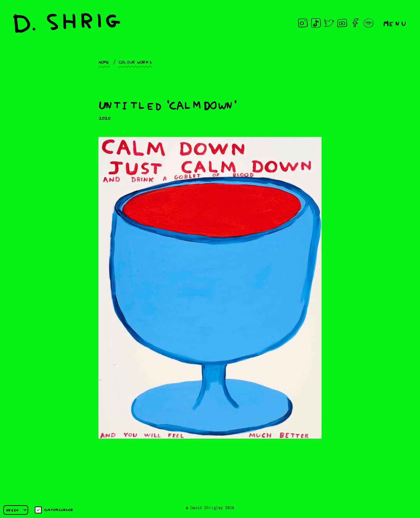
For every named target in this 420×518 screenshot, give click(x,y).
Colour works (136, 62)
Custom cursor (54, 510)
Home (104, 62)
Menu (395, 23)
